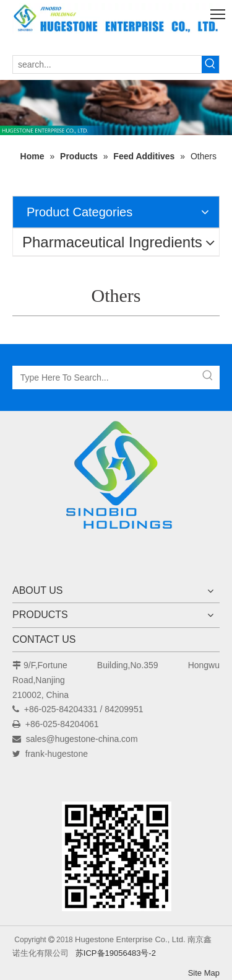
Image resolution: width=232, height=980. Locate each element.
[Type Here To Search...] (105, 377)
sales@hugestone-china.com (82, 739)
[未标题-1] (116, 108)
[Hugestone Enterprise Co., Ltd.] (116, 479)
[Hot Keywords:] (210, 64)
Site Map (204, 973)
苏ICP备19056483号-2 (116, 953)
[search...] (107, 64)
